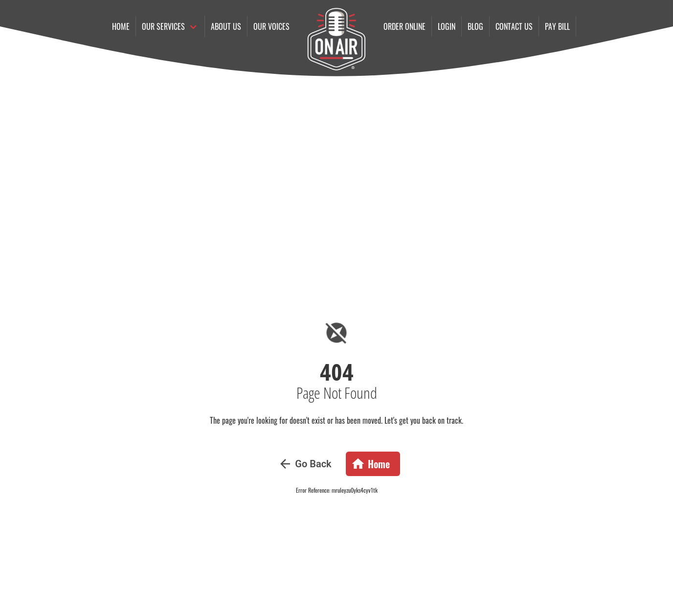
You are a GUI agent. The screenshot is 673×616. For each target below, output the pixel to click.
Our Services (163, 26)
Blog (475, 26)
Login (447, 26)
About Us (226, 26)
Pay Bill (557, 26)
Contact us (514, 26)
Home (121, 26)
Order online (404, 26)
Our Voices (271, 26)
